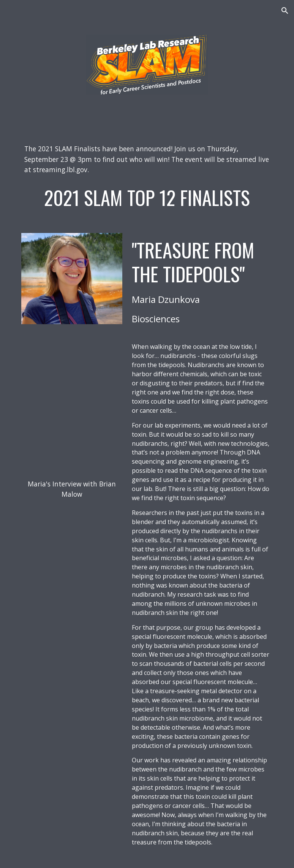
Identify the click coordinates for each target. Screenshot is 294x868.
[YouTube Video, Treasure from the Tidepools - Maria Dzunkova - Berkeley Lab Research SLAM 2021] (72, 364)
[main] (147, 159)
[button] (285, 11)
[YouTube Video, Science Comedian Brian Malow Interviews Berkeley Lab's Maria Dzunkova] (72, 439)
